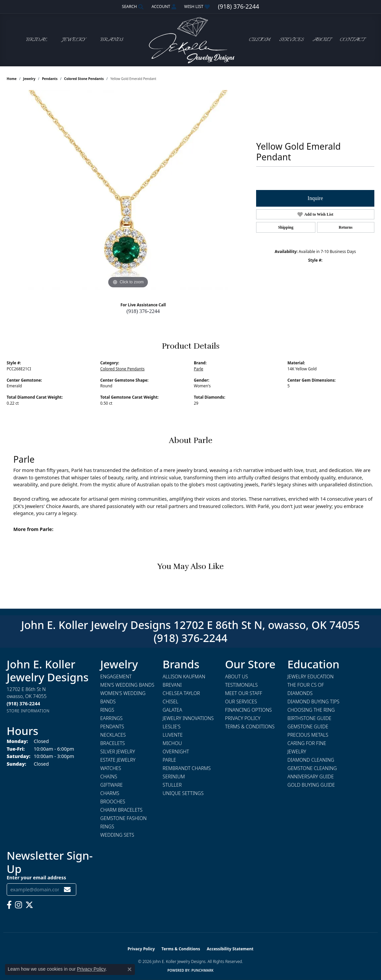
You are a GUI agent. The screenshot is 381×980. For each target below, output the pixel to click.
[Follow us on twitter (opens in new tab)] (29, 905)
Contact (352, 40)
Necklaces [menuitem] (113, 735)
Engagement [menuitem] (116, 676)
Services (291, 40)
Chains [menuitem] (109, 776)
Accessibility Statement (230, 949)
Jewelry (74, 40)
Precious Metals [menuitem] (308, 735)
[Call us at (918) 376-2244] (23, 703)
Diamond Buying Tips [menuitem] (313, 701)
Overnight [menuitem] (176, 751)
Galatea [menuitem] (172, 710)
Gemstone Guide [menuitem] (308, 726)
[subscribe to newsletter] (67, 889)
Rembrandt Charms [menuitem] (187, 768)
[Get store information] (28, 711)
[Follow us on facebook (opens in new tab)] (9, 905)
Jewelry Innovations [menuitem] (188, 718)
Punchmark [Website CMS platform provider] (203, 970)
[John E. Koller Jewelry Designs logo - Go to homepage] (190, 40)
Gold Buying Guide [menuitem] (311, 785)
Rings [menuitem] (107, 710)
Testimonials (241, 685)
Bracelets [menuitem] (113, 743)
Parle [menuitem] (169, 760)
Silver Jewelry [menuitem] (118, 751)
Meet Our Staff (244, 693)
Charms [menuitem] (110, 793)
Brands (112, 40)
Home (12, 79)
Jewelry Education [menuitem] (311, 676)
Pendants (50, 79)
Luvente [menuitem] (173, 735)
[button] (132, 7)
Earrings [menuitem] (111, 718)
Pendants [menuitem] (112, 726)
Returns (346, 227)
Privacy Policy (243, 718)
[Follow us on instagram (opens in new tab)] (18, 905)
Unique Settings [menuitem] (183, 793)
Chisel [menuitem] (170, 701)
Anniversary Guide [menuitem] (311, 776)
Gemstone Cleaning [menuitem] (312, 768)
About (322, 40)
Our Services (241, 701)
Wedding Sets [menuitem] (117, 835)
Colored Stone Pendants (84, 79)
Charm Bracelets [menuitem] (121, 810)
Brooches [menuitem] (113, 801)
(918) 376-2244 (143, 311)
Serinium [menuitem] (174, 776)
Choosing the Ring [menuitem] (311, 710)
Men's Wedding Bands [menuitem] (127, 685)
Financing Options (249, 710)
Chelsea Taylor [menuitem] (181, 693)
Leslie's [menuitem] (172, 726)
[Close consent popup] (130, 969)
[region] (128, 190)
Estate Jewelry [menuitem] (118, 760)
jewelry (29, 79)
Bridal (37, 40)
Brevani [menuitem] (172, 685)
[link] (238, 7)
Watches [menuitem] (111, 768)
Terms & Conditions (250, 726)
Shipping (286, 227)
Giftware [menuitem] (111, 785)
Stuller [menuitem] (172, 785)
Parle (198, 369)
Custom (259, 40)
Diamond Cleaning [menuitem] (311, 760)
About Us (237, 676)
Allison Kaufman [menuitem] (184, 676)
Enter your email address (36, 877)
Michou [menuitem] (172, 743)
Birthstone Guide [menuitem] (309, 718)
